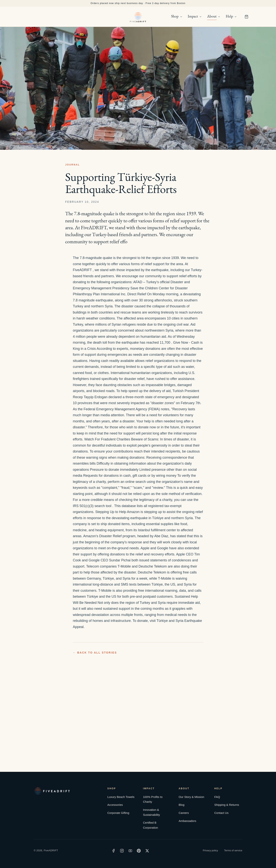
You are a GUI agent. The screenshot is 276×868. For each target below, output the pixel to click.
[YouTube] (130, 851)
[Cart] (246, 17)
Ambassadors (187, 821)
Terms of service (233, 850)
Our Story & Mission (191, 797)
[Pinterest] (139, 851)
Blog (182, 805)
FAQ (217, 797)
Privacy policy (210, 850)
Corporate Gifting (118, 813)
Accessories (115, 805)
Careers (184, 813)
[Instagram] (122, 851)
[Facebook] (113, 851)
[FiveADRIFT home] (138, 17)
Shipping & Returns (227, 805)
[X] (147, 851)
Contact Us (221, 813)
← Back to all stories (95, 653)
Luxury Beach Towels (121, 797)
